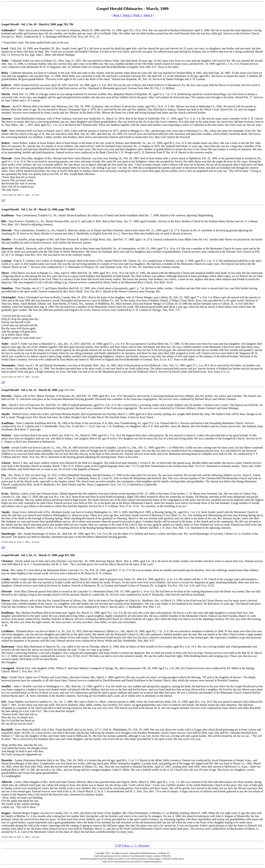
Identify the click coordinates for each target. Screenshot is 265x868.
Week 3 (138, 15)
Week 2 (127, 15)
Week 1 (117, 15)
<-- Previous (142, 848)
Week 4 (148, 15)
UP (3, 201)
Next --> (129, 848)
